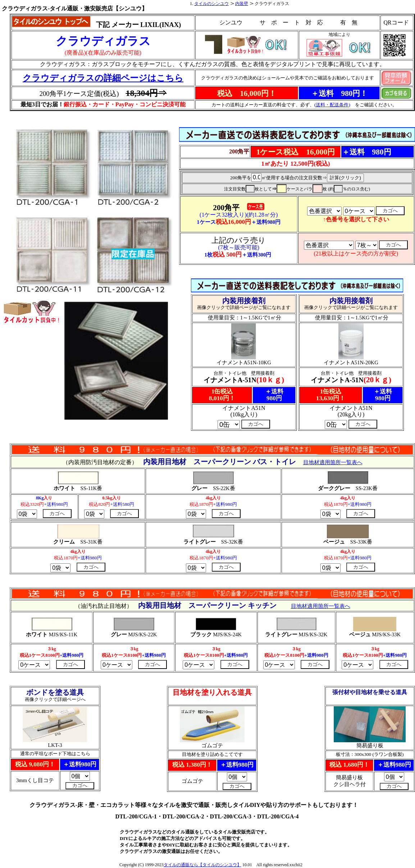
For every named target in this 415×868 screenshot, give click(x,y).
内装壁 (242, 4)
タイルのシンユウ (211, 4)
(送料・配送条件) (332, 105)
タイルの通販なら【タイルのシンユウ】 (202, 865)
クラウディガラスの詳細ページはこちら (103, 78)
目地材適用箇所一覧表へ (321, 606)
